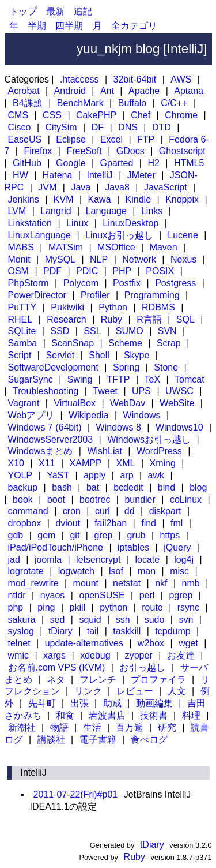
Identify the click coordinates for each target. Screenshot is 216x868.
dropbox (25, 523)
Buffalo (132, 103)
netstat (127, 583)
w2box (151, 643)
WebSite (177, 403)
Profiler (95, 295)
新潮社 (22, 727)
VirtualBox (75, 403)
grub (136, 535)
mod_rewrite (33, 583)
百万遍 (130, 727)
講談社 (51, 740)
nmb (191, 583)
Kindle (138, 199)
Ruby (111, 319)
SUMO (130, 331)
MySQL (60, 259)
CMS (18, 115)
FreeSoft (84, 151)
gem (46, 535)
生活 (92, 727)
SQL (185, 319)
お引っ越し (142, 667)
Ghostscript (182, 151)
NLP (99, 259)
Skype (137, 355)
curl (103, 511)
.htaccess (79, 79)
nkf (161, 583)
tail (93, 631)
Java (81, 187)
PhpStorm (29, 283)
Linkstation (30, 223)
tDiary (60, 631)
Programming (152, 295)
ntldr (17, 595)
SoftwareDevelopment (53, 367)
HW (20, 175)
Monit (19, 259)
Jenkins (24, 199)
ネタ (56, 680)
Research (66, 319)
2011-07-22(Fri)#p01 (76, 794)
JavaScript (166, 187)
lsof (116, 571)
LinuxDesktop (130, 223)
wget (188, 643)
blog (198, 487)
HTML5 (189, 163)
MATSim (66, 247)
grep (103, 535)
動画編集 (154, 703)
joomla (48, 560)
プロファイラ (158, 680)
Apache (144, 91)
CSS (52, 115)
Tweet (105, 391)
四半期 (69, 26)
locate (148, 560)
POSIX (160, 271)
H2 (153, 163)
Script (20, 355)
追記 (83, 11)
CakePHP (96, 115)
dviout (68, 523)
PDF (52, 271)
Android (70, 91)
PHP (122, 271)
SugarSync (31, 379)
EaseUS (25, 139)
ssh (123, 620)
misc (179, 571)
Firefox (38, 151)
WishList (104, 451)
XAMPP (86, 463)
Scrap (169, 343)
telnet (19, 643)
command (28, 511)
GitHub (27, 163)
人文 (177, 691)
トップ (23, 11)
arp (126, 475)
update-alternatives (84, 643)
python (113, 607)
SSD (60, 331)
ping (46, 607)
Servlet (60, 355)
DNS (128, 127)
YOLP (20, 475)
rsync (188, 607)
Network (139, 259)
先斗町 (42, 703)
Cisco (20, 127)
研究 (167, 727)
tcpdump (173, 631)
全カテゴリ (134, 26)
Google (71, 163)
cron (72, 511)
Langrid (56, 211)
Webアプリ (31, 415)
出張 (79, 703)
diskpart (165, 511)
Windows (142, 415)
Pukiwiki (67, 307)
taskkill (127, 631)
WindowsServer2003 (51, 439)
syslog (21, 631)
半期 (37, 26)
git (75, 535)
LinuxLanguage (39, 235)
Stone (166, 367)
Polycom (81, 283)
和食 (65, 715)
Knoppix (182, 199)
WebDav (128, 403)
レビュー (135, 691)
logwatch (76, 571)
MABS (21, 247)
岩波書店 (107, 715)
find (149, 523)
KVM (64, 199)
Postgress (175, 283)
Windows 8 (119, 427)
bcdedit (128, 487)
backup (23, 487)
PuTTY (22, 307)
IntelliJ (99, 175)
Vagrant (24, 403)
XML (126, 463)
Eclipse (71, 139)
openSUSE (102, 595)
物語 (59, 727)
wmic (18, 655)
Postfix (127, 283)
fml (177, 523)
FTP (146, 139)
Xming (163, 463)
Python (113, 307)
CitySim (61, 127)
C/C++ (174, 103)
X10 (16, 463)
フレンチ (98, 680)
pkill (78, 607)
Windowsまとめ (41, 451)
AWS (181, 79)
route (152, 607)
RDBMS (158, 307)
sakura (22, 620)
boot (56, 500)
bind (166, 487)
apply (94, 475)
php (16, 607)
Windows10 (179, 427)
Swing (80, 379)
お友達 (181, 655)
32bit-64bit (135, 79)
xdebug (95, 655)
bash (62, 487)
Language (106, 211)
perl (147, 595)
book (23, 500)
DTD (162, 127)
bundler (140, 500)
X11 (47, 463)
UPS (141, 391)
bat (93, 487)
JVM (47, 187)
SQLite (22, 331)
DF (98, 127)
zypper (139, 655)
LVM (17, 211)
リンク (88, 691)
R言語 (149, 319)
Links (152, 211)
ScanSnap (73, 343)
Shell (99, 355)
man (147, 571)
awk (156, 475)
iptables (133, 547)
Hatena (58, 175)
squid (90, 620)
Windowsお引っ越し (149, 439)
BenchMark (80, 103)
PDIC (87, 271)
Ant (107, 91)
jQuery (177, 547)
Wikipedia (88, 415)
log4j (184, 560)
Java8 (117, 187)
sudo (155, 620)
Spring (126, 367)
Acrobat (24, 91)
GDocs (130, 151)
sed (58, 620)
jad (14, 560)
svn (186, 620)
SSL (92, 331)
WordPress (159, 451)
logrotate (26, 571)
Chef (141, 115)
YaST (58, 475)
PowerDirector (37, 295)
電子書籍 (98, 740)
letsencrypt (98, 560)
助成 (112, 703)
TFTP (118, 379)
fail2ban (111, 523)
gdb (16, 535)
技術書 (154, 715)
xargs (54, 655)
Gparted (117, 163)
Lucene (183, 235)
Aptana (189, 91)
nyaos (53, 595)
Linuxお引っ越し (119, 235)
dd (130, 511)
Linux (77, 223)
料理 (191, 715)
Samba (23, 343)
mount (86, 583)
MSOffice (116, 247)
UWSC (179, 391)
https (170, 535)
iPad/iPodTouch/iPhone (56, 547)
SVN (167, 331)
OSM (18, 271)
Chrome (181, 115)
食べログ (149, 740)
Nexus (183, 259)
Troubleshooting (46, 391)
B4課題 (28, 103)
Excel (111, 139)
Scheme (125, 343)
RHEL (20, 319)
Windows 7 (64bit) (45, 427)
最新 (55, 11)
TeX (152, 379)
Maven (164, 247)
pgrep (181, 595)
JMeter (141, 175)
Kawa (100, 199)
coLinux (186, 500)
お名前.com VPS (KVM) (57, 667)
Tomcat (190, 379)
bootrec (95, 500)
